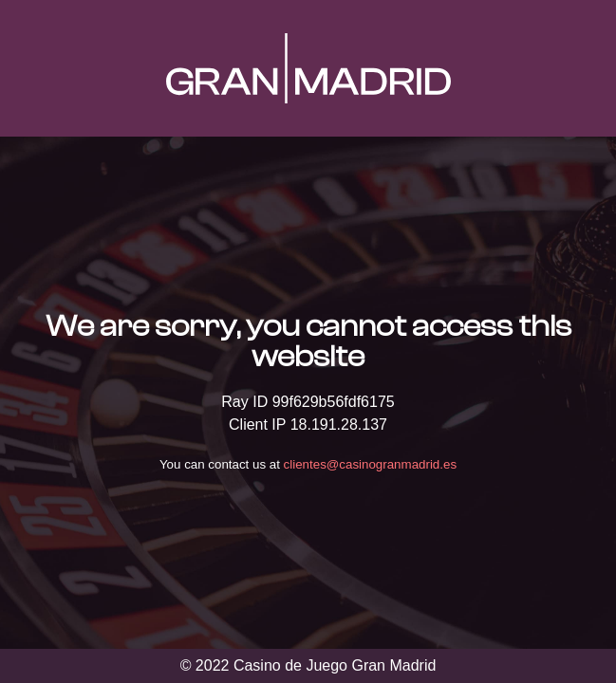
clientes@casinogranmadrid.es (370, 464)
